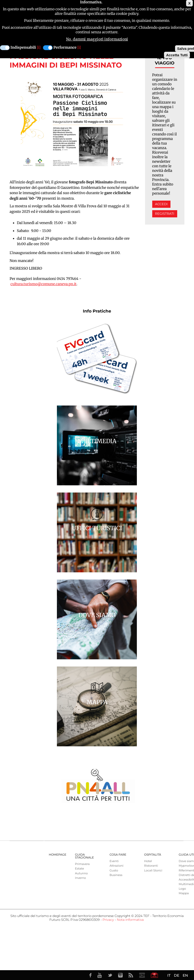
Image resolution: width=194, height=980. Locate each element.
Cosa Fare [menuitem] (118, 855)
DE (176, 975)
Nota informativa (130, 920)
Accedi (161, 204)
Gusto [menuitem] (114, 871)
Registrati (165, 214)
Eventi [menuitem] (114, 861)
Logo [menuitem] (182, 889)
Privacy (108, 920)
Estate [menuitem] (79, 869)
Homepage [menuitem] (58, 855)
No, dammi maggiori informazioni (97, 39)
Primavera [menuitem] (82, 864)
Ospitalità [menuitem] (152, 855)
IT (169, 975)
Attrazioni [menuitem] (116, 866)
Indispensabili (23, 48)
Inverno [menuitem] (80, 878)
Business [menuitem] (116, 875)
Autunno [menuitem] (81, 873)
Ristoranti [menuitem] (151, 866)
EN (185, 975)
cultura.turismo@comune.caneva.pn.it (44, 284)
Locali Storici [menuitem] (153, 871)
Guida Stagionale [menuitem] (84, 856)
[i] (39, 48)
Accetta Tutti (177, 55)
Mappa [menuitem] (184, 893)
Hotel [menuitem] (148, 861)
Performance (65, 48)
